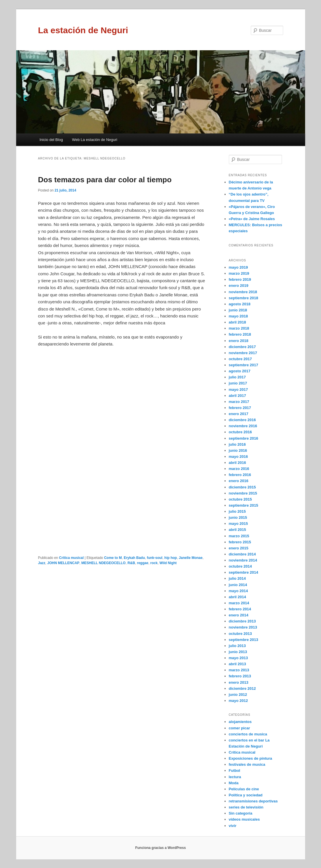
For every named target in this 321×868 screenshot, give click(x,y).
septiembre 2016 (244, 438)
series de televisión (246, 807)
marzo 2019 (239, 273)
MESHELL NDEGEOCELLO (104, 563)
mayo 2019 (239, 267)
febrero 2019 (240, 279)
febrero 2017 (240, 408)
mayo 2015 (239, 524)
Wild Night (168, 563)
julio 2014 (237, 578)
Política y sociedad (246, 795)
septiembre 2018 (244, 298)
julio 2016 (237, 444)
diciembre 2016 (242, 420)
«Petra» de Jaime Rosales (252, 219)
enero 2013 (239, 682)
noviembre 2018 (243, 292)
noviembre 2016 (243, 426)
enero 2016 (239, 481)
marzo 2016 (239, 469)
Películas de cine (244, 789)
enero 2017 (239, 414)
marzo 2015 (239, 536)
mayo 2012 (239, 701)
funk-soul (155, 558)
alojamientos (240, 722)
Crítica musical (71, 558)
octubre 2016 (240, 432)
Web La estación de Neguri (95, 140)
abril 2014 (237, 597)
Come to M (113, 558)
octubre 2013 (240, 634)
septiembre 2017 (244, 365)
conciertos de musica (248, 734)
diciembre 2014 (242, 554)
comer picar (240, 728)
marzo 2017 (239, 402)
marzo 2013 (239, 670)
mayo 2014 (239, 591)
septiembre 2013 (244, 640)
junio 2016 (238, 450)
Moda (234, 783)
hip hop (171, 558)
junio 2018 (238, 310)
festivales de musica (247, 764)
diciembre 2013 (242, 621)
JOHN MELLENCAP (63, 563)
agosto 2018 (240, 304)
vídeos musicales (244, 819)
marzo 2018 (239, 328)
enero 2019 (239, 286)
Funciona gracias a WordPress (160, 848)
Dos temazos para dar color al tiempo (105, 180)
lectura (235, 777)
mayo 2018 (239, 316)
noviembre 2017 (243, 353)
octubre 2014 (240, 566)
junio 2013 (238, 652)
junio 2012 (238, 695)
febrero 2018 (240, 334)
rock (154, 563)
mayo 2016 (239, 457)
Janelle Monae (191, 558)
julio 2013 (237, 646)
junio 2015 (238, 517)
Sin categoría (241, 813)
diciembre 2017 (242, 347)
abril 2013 (237, 664)
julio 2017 (237, 377)
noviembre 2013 (243, 627)
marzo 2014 (239, 603)
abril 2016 (237, 463)
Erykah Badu (134, 558)
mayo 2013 (239, 658)
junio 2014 (238, 585)
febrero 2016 (240, 475)
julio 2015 (237, 511)
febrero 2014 (240, 609)
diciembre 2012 (242, 688)
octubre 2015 (240, 499)
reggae (143, 563)
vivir (233, 826)
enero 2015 (239, 548)
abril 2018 (237, 322)
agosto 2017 (240, 371)
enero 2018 (239, 341)
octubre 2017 (240, 359)
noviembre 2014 (243, 560)
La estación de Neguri (83, 30)
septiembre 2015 (244, 505)
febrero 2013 (240, 676)
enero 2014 (239, 615)
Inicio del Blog (51, 140)
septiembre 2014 (244, 572)
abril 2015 (237, 530)
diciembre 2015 (242, 487)
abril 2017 (237, 396)
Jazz (42, 563)
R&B (131, 563)
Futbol (235, 771)
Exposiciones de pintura (251, 758)
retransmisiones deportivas (253, 801)
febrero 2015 (240, 542)
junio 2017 (238, 383)
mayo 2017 (239, 390)
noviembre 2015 (243, 493)
